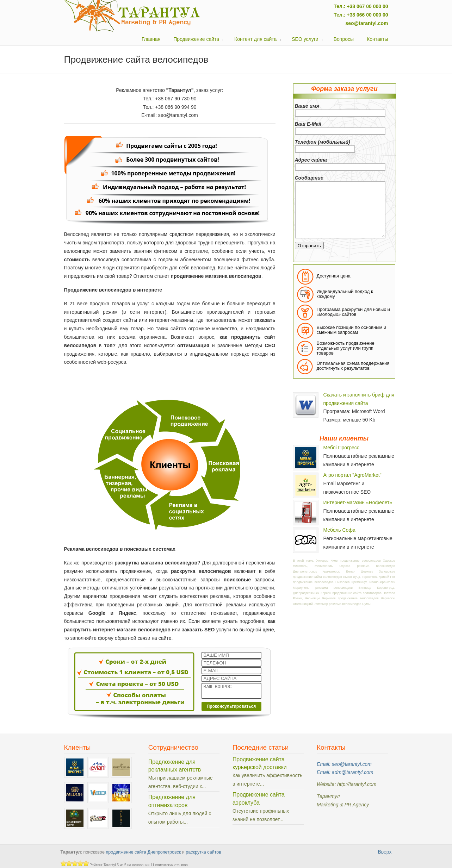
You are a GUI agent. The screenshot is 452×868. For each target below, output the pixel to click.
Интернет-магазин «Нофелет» (358, 502)
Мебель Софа (339, 530)
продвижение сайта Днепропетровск (143, 852)
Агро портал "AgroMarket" (352, 475)
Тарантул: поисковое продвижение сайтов (132, 16)
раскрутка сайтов (203, 852)
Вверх (385, 852)
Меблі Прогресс (341, 448)
